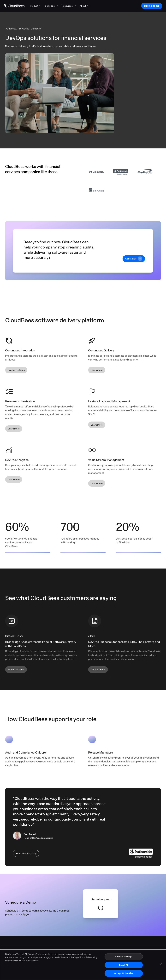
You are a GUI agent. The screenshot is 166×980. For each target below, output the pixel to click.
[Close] (161, 964)
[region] (83, 965)
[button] (36, 6)
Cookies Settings (124, 957)
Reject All (124, 965)
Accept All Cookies (124, 973)
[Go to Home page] (14, 6)
